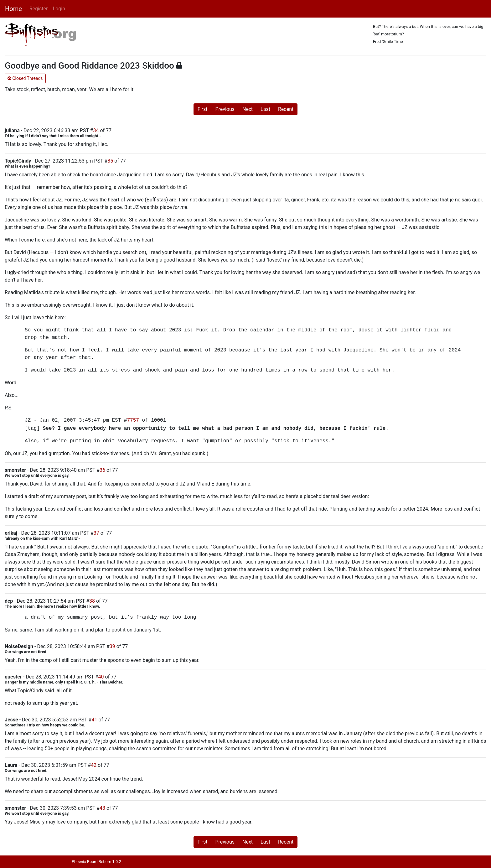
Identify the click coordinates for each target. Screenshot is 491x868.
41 (94, 720)
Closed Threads (25, 78)
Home (13, 9)
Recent (286, 109)
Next (248, 109)
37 (96, 533)
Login (59, 9)
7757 (133, 420)
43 (102, 808)
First (203, 109)
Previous (225, 109)
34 (96, 130)
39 (112, 646)
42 (94, 765)
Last (265, 109)
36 (102, 470)
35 (110, 161)
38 (92, 601)
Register (39, 9)
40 (101, 677)
